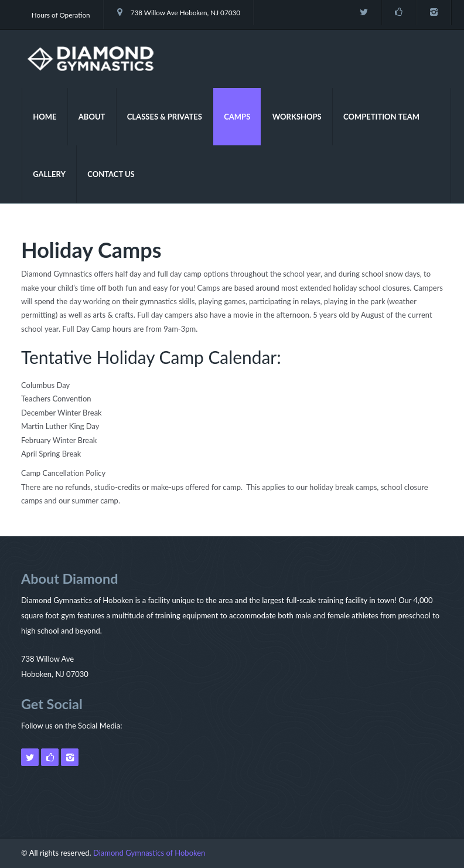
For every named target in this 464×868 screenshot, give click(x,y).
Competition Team (381, 117)
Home (45, 117)
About (92, 117)
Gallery (49, 174)
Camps (237, 117)
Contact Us (111, 174)
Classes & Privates (165, 117)
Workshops (297, 117)
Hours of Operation (61, 15)
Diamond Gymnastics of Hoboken (149, 853)
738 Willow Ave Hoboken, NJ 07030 (179, 12)
